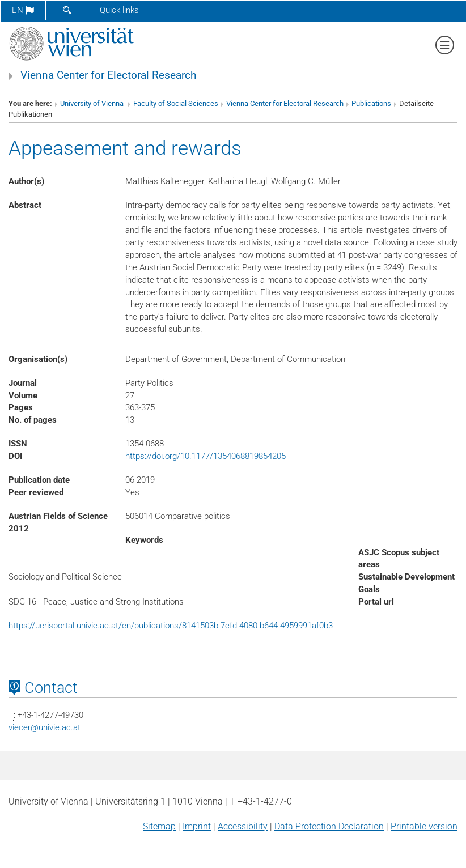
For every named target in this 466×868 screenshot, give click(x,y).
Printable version (424, 826)
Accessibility (243, 826)
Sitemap (159, 826)
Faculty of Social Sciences (176, 103)
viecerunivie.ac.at (45, 727)
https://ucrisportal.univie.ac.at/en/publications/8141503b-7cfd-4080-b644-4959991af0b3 (171, 626)
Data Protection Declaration (329, 826)
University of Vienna (93, 103)
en (23, 10)
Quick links (119, 10)
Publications (371, 103)
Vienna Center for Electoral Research (108, 75)
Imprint (197, 826)
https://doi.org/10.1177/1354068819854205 (206, 456)
